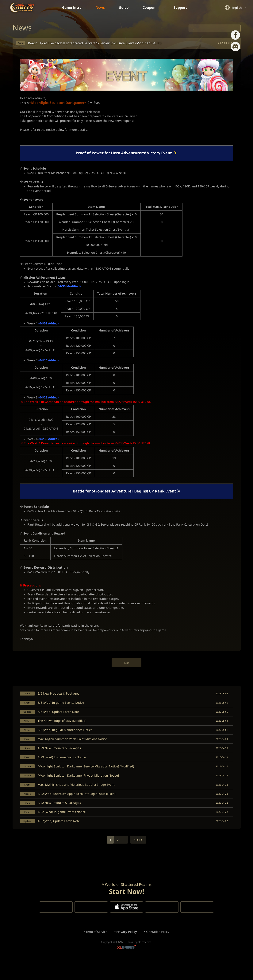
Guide (124, 8)
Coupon (152, 8)
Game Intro (71, 8)
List (126, 676)
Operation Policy (159, 952)
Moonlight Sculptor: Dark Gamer (23, 8)
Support (183, 8)
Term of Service (96, 952)
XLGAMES (127, 968)
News (100, 8)
